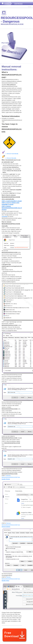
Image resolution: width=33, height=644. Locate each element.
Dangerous (18, 3)
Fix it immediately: (9, 43)
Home (6, 3)
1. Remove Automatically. (10, 154)
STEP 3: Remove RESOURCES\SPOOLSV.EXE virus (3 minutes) (12, 208)
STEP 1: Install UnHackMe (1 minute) (12, 201)
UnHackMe (5, 217)
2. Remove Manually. (9, 158)
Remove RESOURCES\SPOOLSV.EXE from (11, 477)
